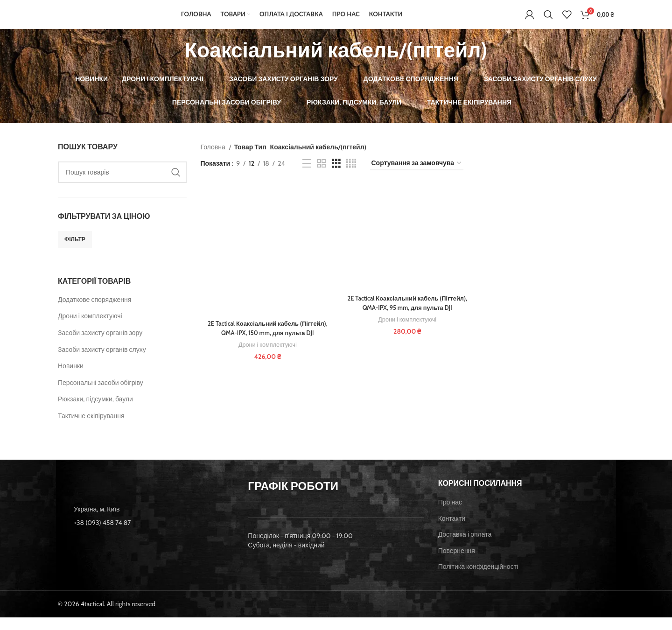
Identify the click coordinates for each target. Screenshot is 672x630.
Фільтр (75, 252)
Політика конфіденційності (478, 580)
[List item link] (146, 536)
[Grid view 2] (321, 177)
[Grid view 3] (336, 177)
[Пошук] (548, 21)
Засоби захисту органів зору (100, 346)
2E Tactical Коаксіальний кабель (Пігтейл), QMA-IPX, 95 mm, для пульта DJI (407, 317)
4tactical (92, 617)
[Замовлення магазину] (417, 177)
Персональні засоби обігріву (101, 396)
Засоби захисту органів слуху (102, 362)
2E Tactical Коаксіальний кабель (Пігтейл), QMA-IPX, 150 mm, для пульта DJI (266, 343)
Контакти (452, 531)
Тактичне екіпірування (91, 429)
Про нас (450, 515)
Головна (214, 160)
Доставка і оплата (465, 547)
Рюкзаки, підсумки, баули (95, 412)
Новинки (71, 379)
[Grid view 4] (351, 177)
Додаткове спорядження (94, 313)
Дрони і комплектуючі (90, 329)
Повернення (457, 563)
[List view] (307, 177)
